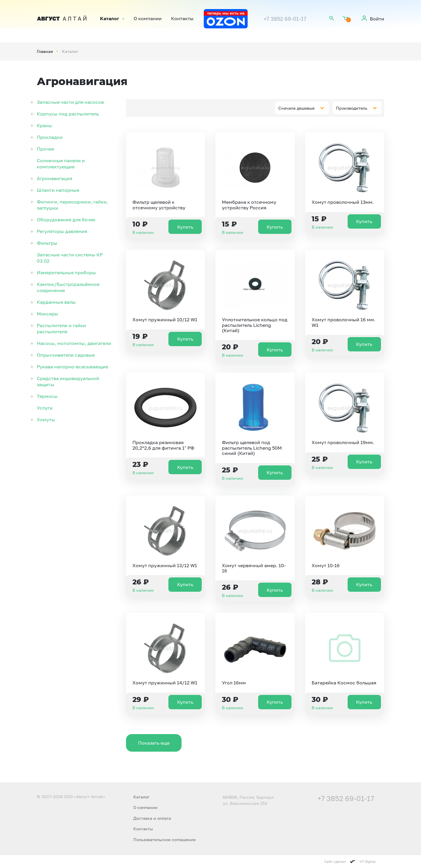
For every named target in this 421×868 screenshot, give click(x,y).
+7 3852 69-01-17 (285, 19)
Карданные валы (56, 302)
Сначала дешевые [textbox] (296, 108)
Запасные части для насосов (70, 102)
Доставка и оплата (152, 818)
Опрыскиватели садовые (66, 355)
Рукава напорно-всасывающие (73, 367)
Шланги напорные (58, 190)
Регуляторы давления (62, 231)
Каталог (109, 19)
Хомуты (46, 420)
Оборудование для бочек (66, 220)
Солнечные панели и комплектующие (61, 164)
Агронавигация (55, 178)
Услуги (45, 408)
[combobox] (302, 108)
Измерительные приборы (66, 272)
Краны (44, 125)
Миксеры (48, 314)
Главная (45, 51)
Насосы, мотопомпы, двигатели (74, 343)
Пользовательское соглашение (164, 839)
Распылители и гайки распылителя (61, 328)
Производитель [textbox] (352, 108)
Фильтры (47, 243)
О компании (148, 19)
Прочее (45, 149)
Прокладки (50, 137)
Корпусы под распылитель (68, 114)
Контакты (182, 19)
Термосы (47, 396)
